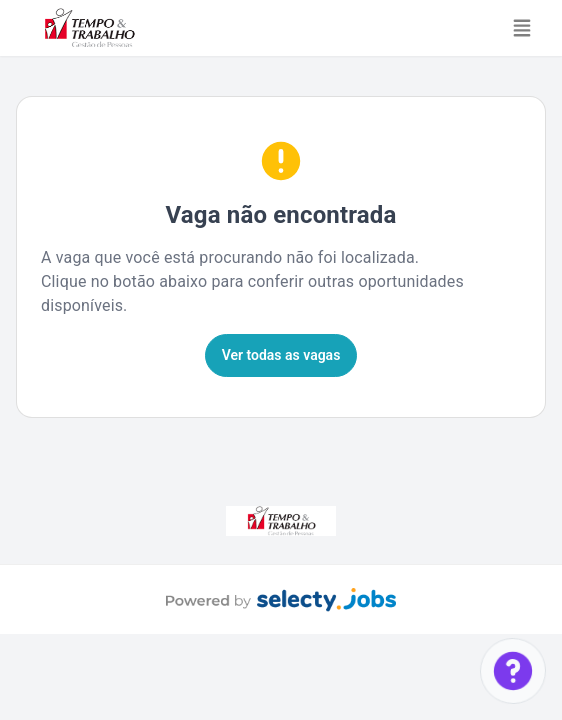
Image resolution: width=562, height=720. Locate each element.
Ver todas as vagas (281, 355)
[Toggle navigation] (522, 28)
